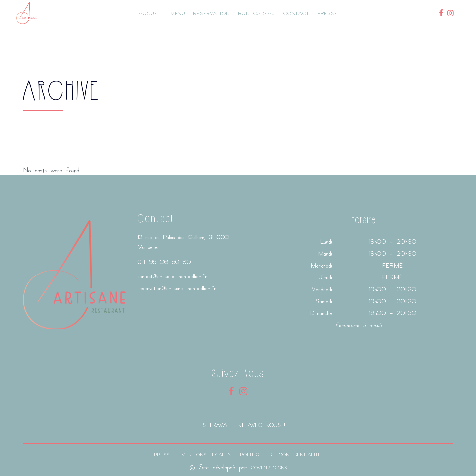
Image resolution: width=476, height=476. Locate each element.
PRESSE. (164, 454)
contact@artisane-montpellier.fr (172, 276)
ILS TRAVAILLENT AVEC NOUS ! (241, 425)
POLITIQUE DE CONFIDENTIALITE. (281, 454)
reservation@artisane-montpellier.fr (177, 288)
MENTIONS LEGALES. (207, 454)
